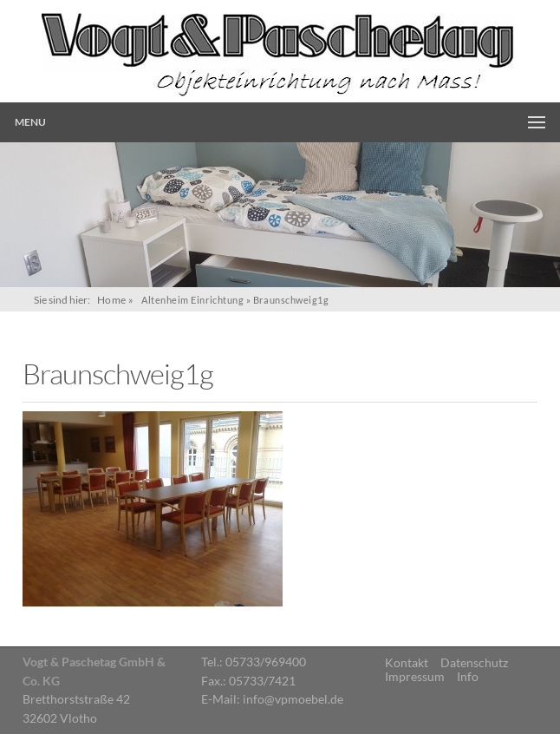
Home (112, 300)
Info (468, 677)
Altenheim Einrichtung (192, 300)
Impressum (415, 677)
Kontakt (407, 663)
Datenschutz (474, 663)
